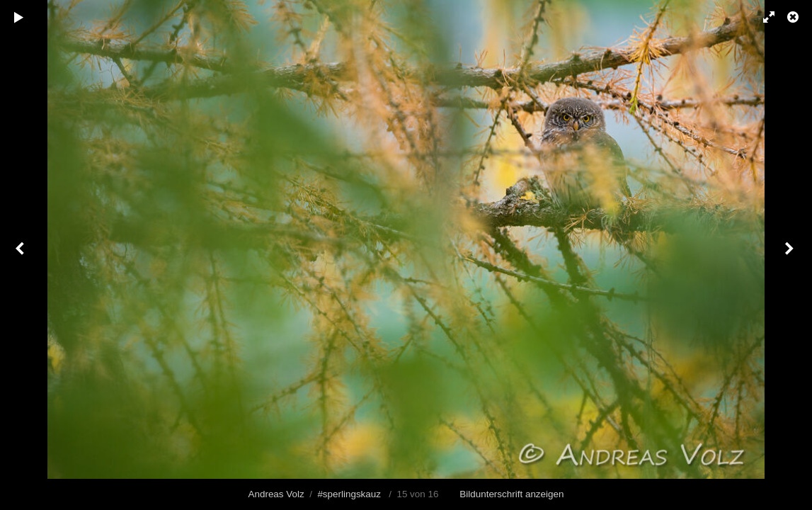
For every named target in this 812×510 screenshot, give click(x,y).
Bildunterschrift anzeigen (511, 494)
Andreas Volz (276, 494)
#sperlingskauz (349, 494)
